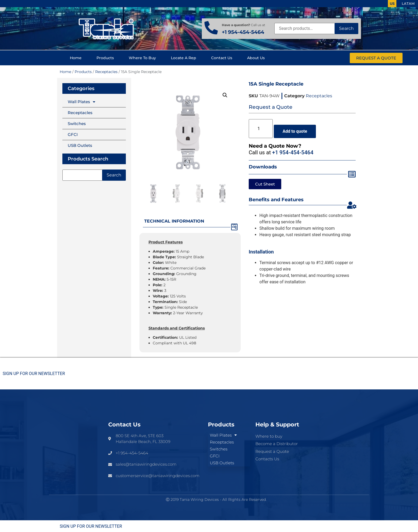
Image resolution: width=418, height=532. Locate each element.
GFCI (73, 134)
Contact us (222, 58)
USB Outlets (80, 145)
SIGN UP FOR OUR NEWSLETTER (34, 374)
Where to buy (142, 58)
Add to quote (295, 131)
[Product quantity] (261, 129)
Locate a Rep (184, 58)
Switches (77, 124)
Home (76, 58)
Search (346, 28)
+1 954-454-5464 (243, 32)
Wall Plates (81, 102)
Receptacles (106, 72)
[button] (225, 95)
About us (256, 58)
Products (105, 58)
